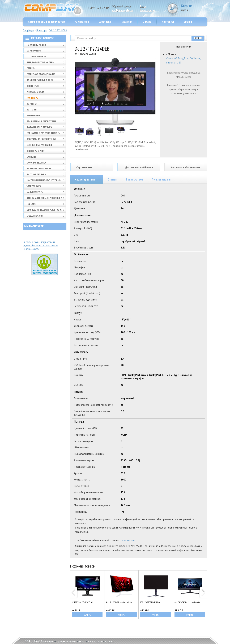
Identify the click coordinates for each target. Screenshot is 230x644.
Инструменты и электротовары (44, 180)
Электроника (34, 186)
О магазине (82, 22)
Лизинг (188, 22)
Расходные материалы (39, 169)
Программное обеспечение (42, 139)
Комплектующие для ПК (40, 80)
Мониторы (42, 30)
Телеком (31, 204)
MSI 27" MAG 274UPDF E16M (82, 602)
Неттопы (32, 110)
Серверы (31, 68)
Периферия (33, 86)
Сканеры (31, 157)
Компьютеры (34, 51)
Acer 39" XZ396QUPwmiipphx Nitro (119, 602)
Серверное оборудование (41, 74)
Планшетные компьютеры (41, 121)
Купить (87, 615)
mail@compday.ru (123, 10)
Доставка (105, 22)
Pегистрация (148, 10)
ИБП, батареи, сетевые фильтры (43, 133)
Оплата (147, 22)
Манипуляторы (35, 192)
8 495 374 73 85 (99, 8)
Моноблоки (33, 115)
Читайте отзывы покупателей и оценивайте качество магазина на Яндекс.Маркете (41, 245)
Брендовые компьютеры (40, 62)
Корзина (194, 8)
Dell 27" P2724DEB (58, 30)
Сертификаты (84, 167)
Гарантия (127, 22)
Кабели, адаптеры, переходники (44, 198)
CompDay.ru (29, 30)
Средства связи (35, 216)
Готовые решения (36, 57)
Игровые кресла (35, 92)
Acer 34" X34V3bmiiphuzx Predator (187, 602)
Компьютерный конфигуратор (46, 22)
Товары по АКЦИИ (36, 45)
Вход (143, 6)
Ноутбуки (32, 104)
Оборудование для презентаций (44, 210)
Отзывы (112, 179)
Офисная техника (36, 163)
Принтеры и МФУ (36, 151)
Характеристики (85, 179)
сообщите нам (127, 540)
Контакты (168, 22)
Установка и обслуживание (186, 167)
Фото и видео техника (39, 127)
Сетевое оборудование (39, 145)
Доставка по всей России (139, 167)
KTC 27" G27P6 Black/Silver (150, 602)
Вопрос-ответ (135, 179)
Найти (198, 38)
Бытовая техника (36, 174)
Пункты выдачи (161, 179)
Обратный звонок (122, 6)
